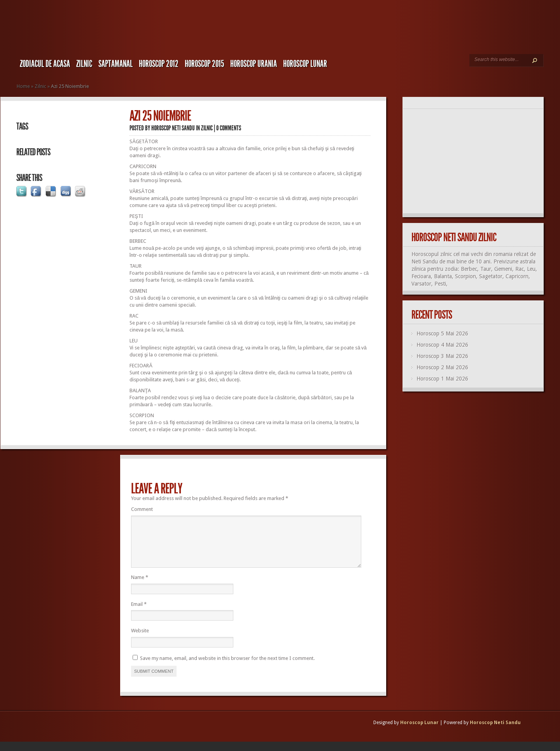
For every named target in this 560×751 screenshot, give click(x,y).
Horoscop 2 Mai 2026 (442, 367)
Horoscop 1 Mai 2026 (442, 379)
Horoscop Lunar (419, 732)
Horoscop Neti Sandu (173, 128)
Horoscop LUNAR (305, 64)
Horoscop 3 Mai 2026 (442, 356)
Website (140, 640)
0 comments (229, 128)
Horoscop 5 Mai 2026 (442, 333)
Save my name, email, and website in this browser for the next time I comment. (227, 668)
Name (140, 587)
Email (139, 613)
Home (23, 86)
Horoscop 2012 (159, 64)
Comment (142, 509)
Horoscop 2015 (204, 64)
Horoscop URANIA (254, 64)
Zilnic (84, 64)
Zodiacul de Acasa (45, 64)
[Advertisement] (476, 161)
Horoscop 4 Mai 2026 (442, 345)
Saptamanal (115, 64)
